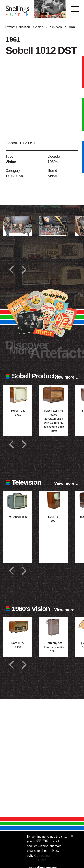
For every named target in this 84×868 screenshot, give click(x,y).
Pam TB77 (18, 643)
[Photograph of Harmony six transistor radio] (54, 627)
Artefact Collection (17, 27)
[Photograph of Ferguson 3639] (18, 501)
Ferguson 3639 (18, 517)
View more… (66, 377)
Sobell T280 (18, 411)
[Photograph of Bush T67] (54, 501)
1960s (53, 162)
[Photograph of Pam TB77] (18, 627)
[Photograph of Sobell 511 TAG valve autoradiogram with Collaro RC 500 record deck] (54, 394)
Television (55, 27)
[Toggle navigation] (75, 9)
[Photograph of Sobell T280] (18, 394)
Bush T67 (54, 517)
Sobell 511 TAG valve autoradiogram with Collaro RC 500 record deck (54, 419)
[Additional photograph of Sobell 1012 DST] (18, 226)
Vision (39, 27)
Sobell (53, 176)
